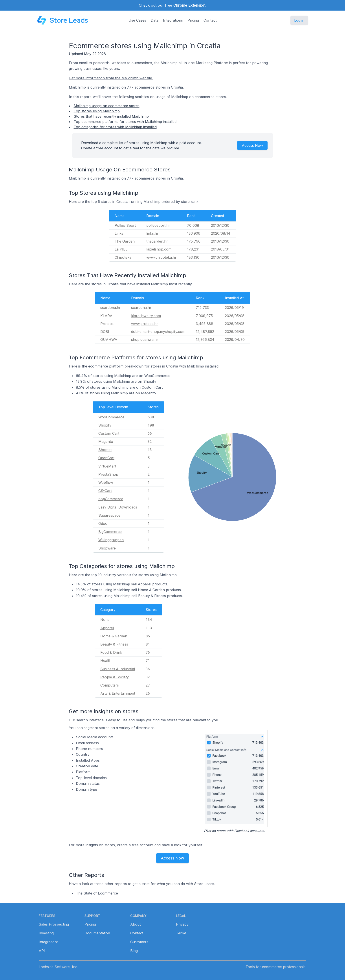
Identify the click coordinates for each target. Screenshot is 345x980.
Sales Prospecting (54, 924)
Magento (106, 442)
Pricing (193, 20)
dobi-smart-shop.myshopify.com (158, 332)
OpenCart (106, 458)
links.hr (152, 233)
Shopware (107, 548)
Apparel (107, 628)
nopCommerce (111, 499)
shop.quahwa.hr (145, 340)
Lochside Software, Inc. (58, 967)
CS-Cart (105, 491)
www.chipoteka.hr (161, 257)
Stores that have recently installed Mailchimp (111, 116)
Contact (210, 20)
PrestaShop (108, 474)
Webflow (106, 483)
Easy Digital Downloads (118, 507)
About (135, 924)
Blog (134, 951)
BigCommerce (110, 532)
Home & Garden (114, 636)
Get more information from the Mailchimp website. (111, 78)
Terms (181, 933)
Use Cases (137, 20)
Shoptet (105, 450)
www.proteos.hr (145, 324)
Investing (46, 933)
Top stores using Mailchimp (97, 111)
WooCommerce (111, 417)
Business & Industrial (118, 669)
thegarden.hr (157, 241)
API (42, 951)
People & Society (115, 677)
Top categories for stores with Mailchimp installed (115, 127)
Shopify (105, 425)
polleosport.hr (158, 225)
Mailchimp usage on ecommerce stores (107, 106)
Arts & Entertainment (118, 693)
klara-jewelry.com (146, 316)
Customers (139, 942)
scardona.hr (141, 308)
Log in (299, 20)
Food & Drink (111, 652)
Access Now (252, 145)
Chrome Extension (189, 5)
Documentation (97, 933)
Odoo (103, 523)
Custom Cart (109, 433)
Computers (110, 685)
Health (106, 661)
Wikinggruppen (111, 540)
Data (155, 20)
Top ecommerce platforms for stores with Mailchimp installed (125, 122)
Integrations (173, 20)
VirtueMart (107, 466)
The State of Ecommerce (97, 893)
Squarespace (109, 515)
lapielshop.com (159, 249)
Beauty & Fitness (114, 644)
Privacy (182, 924)
